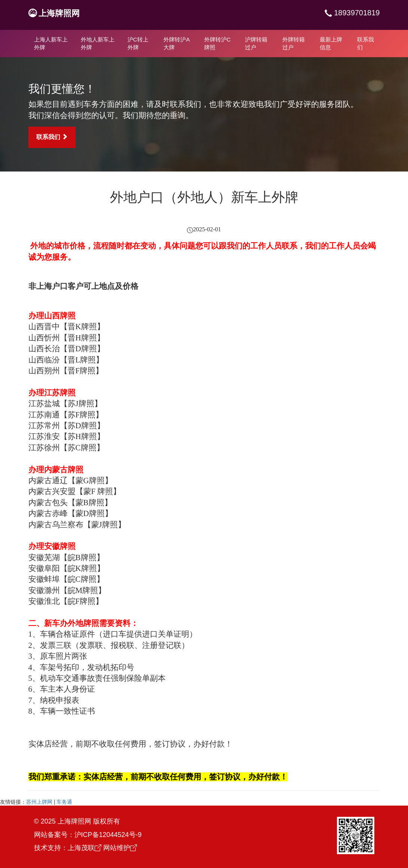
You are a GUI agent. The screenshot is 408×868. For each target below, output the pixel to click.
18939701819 (356, 13)
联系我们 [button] (52, 137)
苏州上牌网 (39, 802)
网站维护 (120, 848)
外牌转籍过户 (294, 43)
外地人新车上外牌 (98, 43)
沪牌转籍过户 (256, 43)
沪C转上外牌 (138, 43)
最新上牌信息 (331, 43)
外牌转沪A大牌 (177, 43)
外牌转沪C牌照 (217, 43)
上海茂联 (85, 848)
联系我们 (366, 43)
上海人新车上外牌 (51, 43)
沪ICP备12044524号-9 (108, 835)
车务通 (64, 802)
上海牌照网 (59, 13)
